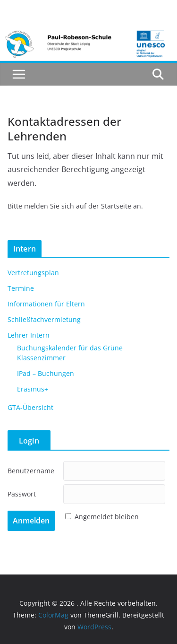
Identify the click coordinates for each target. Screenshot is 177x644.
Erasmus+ (33, 389)
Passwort (22, 494)
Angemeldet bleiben (107, 517)
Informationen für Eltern (46, 304)
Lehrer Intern (29, 335)
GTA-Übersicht (30, 407)
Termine (21, 288)
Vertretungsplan (33, 273)
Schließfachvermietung (44, 319)
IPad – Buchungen (46, 373)
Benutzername (31, 471)
